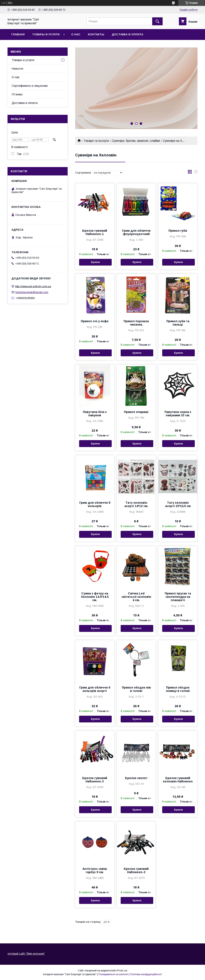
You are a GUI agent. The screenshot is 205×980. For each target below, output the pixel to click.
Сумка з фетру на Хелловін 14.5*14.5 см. (95, 597)
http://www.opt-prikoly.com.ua (33, 286)
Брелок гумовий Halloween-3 (95, 780)
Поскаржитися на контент (113, 974)
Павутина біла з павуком (95, 414)
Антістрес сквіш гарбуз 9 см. (95, 870)
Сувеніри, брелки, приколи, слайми (136, 141)
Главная (18, 34)
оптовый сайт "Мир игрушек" (26, 954)
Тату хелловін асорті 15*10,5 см (178, 504)
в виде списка (196, 173)
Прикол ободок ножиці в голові (178, 689)
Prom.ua (122, 971)
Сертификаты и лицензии (30, 86)
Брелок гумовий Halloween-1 (95, 232)
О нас (76, 34)
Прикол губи (178, 231)
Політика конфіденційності (146, 974)
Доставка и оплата (127, 34)
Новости (17, 69)
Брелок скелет (136, 778)
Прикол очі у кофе (95, 321)
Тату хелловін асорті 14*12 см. (136, 504)
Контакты (96, 34)
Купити (95, 262)
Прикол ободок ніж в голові (136, 689)
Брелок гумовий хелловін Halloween (178, 780)
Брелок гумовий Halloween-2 (136, 870)
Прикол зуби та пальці (178, 323)
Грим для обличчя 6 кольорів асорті (95, 689)
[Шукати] (157, 21)
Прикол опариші (136, 412)
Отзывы (17, 94)
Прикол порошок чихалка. (136, 323)
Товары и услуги (46, 34)
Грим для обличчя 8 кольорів (95, 504)
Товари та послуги (96, 141)
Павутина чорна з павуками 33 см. (178, 414)
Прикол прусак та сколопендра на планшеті (178, 597)
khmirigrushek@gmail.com (32, 292)
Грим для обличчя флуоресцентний (136, 232)
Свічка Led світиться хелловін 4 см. (136, 597)
